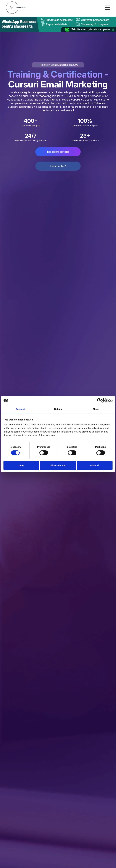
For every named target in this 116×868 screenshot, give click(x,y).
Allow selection (58, 465)
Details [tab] (58, 409)
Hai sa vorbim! (58, 166)
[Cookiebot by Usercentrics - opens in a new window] (99, 400)
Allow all (95, 465)
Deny (21, 465)
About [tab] (96, 409)
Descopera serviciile (58, 152)
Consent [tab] (20, 409)
